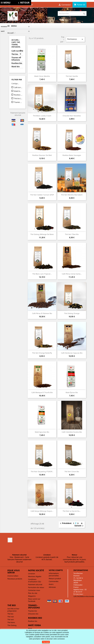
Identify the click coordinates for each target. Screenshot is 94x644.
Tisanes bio (32, 611)
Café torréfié (17, 51)
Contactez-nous (34, 590)
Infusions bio (33, 614)
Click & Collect (13, 576)
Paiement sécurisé (35, 584)
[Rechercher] (72, 13)
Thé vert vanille (72, 76)
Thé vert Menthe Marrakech (72, 195)
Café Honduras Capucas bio (72, 353)
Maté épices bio (72, 392)
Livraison (32, 574)
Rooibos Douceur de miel (42, 155)
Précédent (65, 523)
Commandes (54, 581)
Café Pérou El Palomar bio (42, 313)
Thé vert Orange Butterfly (42, 353)
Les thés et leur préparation (13, 610)
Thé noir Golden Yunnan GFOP (42, 195)
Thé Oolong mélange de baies (42, 234)
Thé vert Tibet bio (72, 234)
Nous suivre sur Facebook (34, 600)
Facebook (10, 540)
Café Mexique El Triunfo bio (42, 392)
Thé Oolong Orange (72, 313)
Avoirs (51, 584)
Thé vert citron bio (72, 472)
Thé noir (11, 617)
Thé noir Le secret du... (72, 511)
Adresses (52, 587)
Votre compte (56, 570)
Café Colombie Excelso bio (72, 432)
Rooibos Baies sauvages (72, 155)
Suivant (79, 526)
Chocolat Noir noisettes (72, 116)
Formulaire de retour (36, 587)
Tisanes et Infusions (16, 59)
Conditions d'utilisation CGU (35, 580)
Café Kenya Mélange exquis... (42, 511)
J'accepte (46, 642)
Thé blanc (11, 622)
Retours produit (55, 578)
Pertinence (75, 39)
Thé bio (15, 54)
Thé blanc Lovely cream (42, 116)
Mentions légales (35, 576)
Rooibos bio (17, 63)
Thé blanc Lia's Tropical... (42, 274)
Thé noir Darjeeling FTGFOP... (42, 472)
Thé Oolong (12, 625)
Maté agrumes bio (42, 432)
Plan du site (33, 593)
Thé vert (11, 620)
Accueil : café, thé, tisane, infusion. (16, 43)
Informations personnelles (54, 574)
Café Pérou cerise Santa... (72, 274)
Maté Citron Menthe (42, 76)
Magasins (32, 596)
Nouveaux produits (15, 579)
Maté (30, 628)
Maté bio (16, 67)
